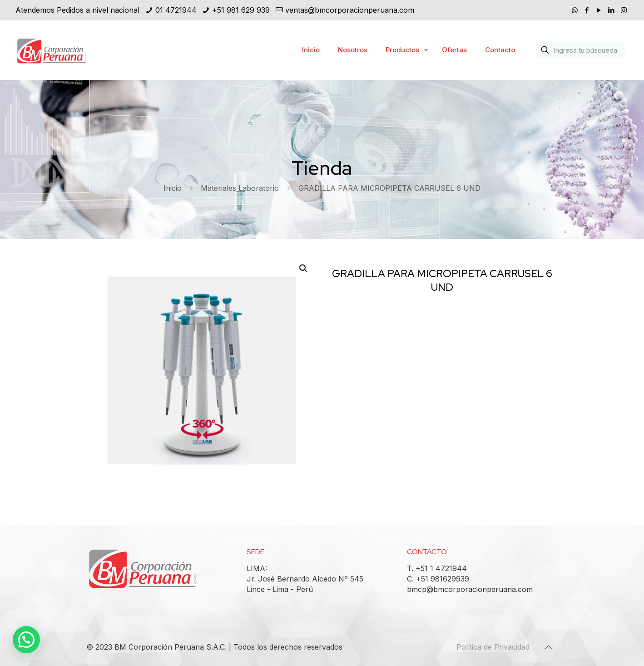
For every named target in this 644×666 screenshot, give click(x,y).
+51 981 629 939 (241, 10)
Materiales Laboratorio (240, 188)
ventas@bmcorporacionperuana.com (350, 10)
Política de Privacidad (493, 647)
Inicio (173, 188)
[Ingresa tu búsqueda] (581, 50)
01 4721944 (176, 10)
